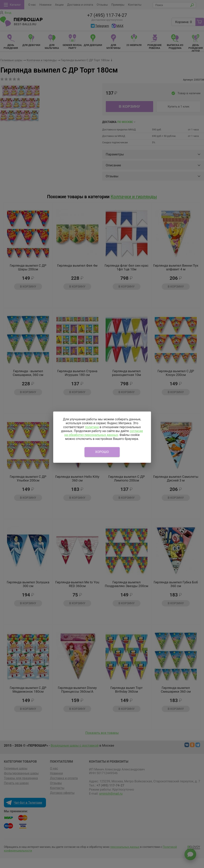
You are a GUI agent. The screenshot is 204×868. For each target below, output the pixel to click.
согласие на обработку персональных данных (104, 433)
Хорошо (102, 452)
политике (92, 427)
